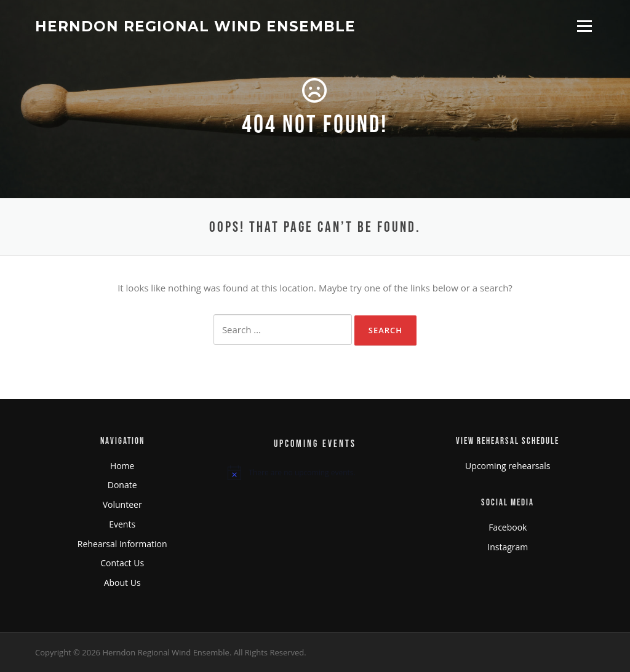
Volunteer (122, 504)
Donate (122, 485)
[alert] (315, 473)
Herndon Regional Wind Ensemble (195, 26)
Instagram (508, 547)
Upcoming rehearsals (508, 466)
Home (122, 466)
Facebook (508, 527)
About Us (122, 583)
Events (122, 524)
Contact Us (122, 563)
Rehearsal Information (122, 544)
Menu (584, 26)
